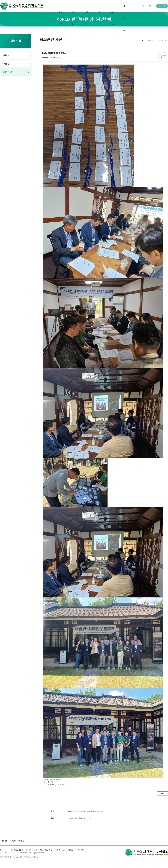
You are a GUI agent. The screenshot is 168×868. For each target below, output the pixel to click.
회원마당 (74, 18)
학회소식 (112, 18)
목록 (163, 794)
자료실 (124, 18)
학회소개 (61, 18)
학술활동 (86, 18)
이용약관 (3, 841)
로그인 (149, 6)
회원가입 (162, 6)
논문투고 (99, 18)
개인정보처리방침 (17, 841)
